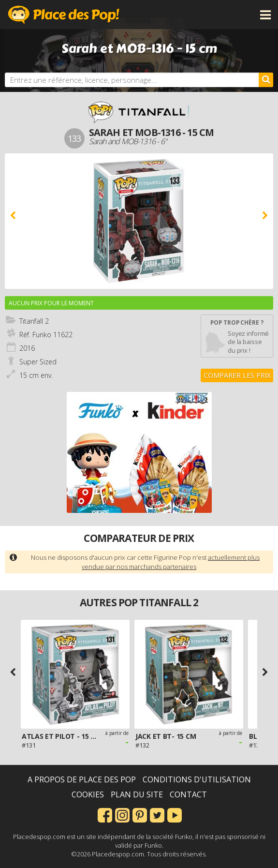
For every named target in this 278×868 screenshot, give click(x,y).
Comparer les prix (237, 375)
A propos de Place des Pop (82, 779)
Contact (188, 794)
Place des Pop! (64, 15)
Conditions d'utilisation (197, 779)
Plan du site (137, 794)
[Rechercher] (266, 80)
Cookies (88, 794)
